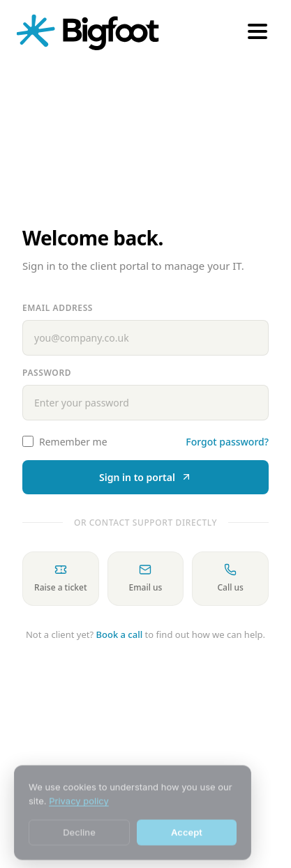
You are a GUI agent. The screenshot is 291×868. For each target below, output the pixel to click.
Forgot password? (227, 442)
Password (47, 373)
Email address (58, 308)
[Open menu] (258, 31)
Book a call (120, 634)
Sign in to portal (145, 477)
